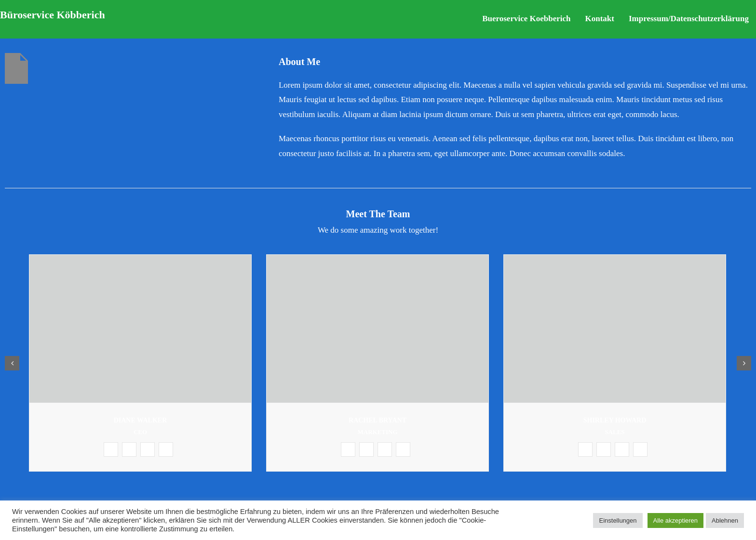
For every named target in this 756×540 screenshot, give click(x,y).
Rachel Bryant (378, 420)
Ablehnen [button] (725, 520)
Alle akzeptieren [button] (676, 520)
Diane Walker (141, 420)
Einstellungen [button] (618, 520)
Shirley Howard (615, 420)
